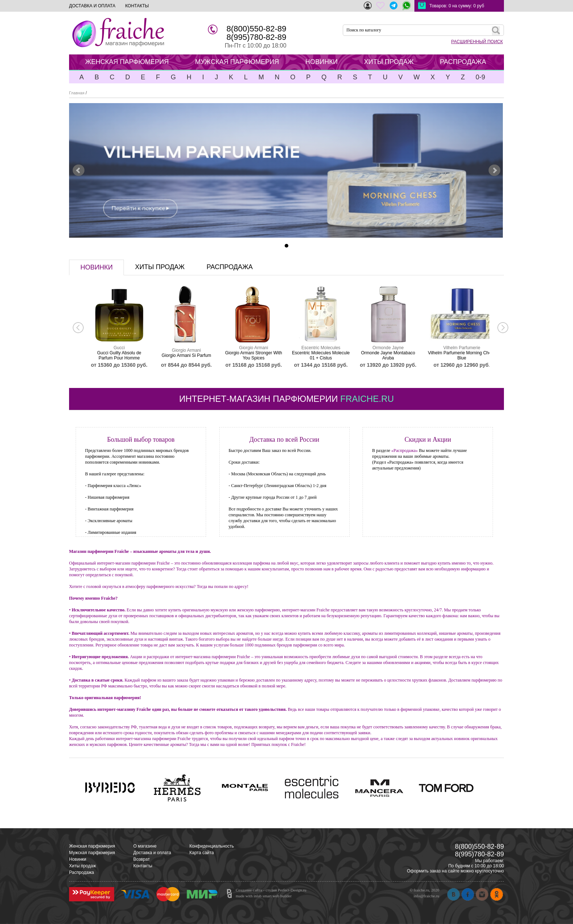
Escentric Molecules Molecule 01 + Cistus (321, 355)
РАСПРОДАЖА (463, 62)
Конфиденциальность (212, 846)
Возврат (142, 859)
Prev (79, 170)
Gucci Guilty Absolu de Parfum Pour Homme (119, 355)
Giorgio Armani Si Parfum (186, 355)
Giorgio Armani (186, 350)
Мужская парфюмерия (92, 853)
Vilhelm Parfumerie (462, 348)
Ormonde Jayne (388, 348)
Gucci (119, 348)
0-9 (480, 77)
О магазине (145, 846)
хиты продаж (160, 267)
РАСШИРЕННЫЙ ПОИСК (477, 42)
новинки (96, 267)
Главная (77, 93)
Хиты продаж (82, 866)
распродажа (229, 267)
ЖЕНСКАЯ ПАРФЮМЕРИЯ (127, 62)
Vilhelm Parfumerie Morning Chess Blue (462, 355)
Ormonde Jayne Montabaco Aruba (388, 355)
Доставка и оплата (152, 853)
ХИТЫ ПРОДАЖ (389, 62)
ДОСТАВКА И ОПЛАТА (92, 6)
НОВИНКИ (322, 62)
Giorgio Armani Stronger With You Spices (254, 355)
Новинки (78, 859)
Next (494, 170)
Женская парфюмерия (92, 846)
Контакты (143, 866)
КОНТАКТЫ (137, 6)
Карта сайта (202, 853)
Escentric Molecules (321, 348)
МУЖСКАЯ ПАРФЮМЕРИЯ (237, 62)
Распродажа (81, 872)
